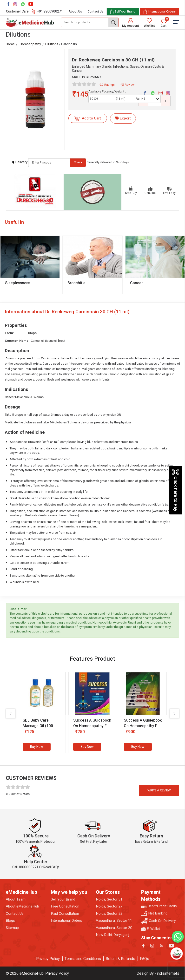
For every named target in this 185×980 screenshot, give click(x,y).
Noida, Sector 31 (109, 899)
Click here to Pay (175, 490)
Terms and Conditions (83, 959)
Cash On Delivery (158, 921)
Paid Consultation (65, 914)
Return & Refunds (120, 959)
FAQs (145, 959)
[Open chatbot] (177, 954)
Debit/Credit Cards (159, 906)
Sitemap (12, 928)
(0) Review (127, 85)
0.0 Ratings (107, 85)
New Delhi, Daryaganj (112, 935)
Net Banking (154, 913)
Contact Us (96, 11)
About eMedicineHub (22, 906)
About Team (16, 899)
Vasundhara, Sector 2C (114, 928)
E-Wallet (151, 929)
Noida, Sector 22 (109, 914)
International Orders (66, 921)
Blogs (10, 921)
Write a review (159, 790)
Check (78, 162)
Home (10, 44)
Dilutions (52, 44)
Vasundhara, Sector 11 (114, 921)
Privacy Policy (48, 959)
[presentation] (11, 714)
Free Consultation (65, 906)
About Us (75, 11)
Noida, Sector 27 (109, 906)
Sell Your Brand (63, 899)
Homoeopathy (30, 44)
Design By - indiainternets (158, 973)
